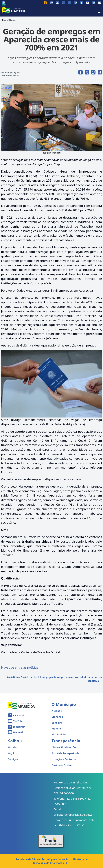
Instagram (19, 727)
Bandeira (57, 723)
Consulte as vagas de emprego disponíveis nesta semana (41, 479)
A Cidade (57, 711)
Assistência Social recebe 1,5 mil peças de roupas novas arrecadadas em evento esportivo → (54, 679)
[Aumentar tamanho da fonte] (70, 3)
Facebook (19, 715)
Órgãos (12, 753)
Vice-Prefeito (59, 734)
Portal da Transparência (65, 753)
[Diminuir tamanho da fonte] (64, 3)
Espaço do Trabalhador (83, 599)
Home (5, 20)
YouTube (18, 721)
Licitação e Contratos (64, 759)
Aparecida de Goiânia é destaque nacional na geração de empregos (49, 345)
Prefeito (56, 729)
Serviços (13, 759)
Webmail (18, 732)
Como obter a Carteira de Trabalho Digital (30, 652)
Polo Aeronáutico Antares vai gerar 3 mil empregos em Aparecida (47, 290)
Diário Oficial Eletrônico (65, 747)
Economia (57, 717)
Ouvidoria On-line (62, 765)
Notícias (13, 20)
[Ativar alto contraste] (76, 3)
